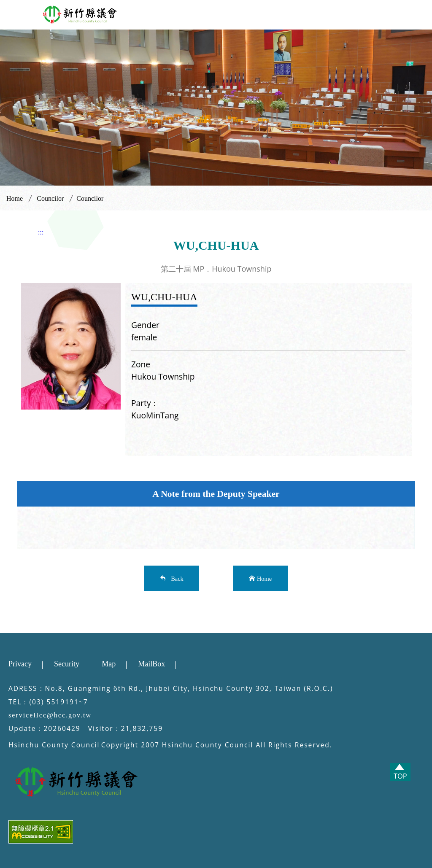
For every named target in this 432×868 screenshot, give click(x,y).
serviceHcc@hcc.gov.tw (50, 715)
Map (109, 664)
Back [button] (176, 578)
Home (15, 198)
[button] (15, 13)
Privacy (20, 664)
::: (41, 232)
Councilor (50, 198)
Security (67, 664)
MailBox (151, 664)
